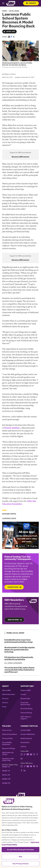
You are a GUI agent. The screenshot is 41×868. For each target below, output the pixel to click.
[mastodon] (34, 766)
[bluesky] (31, 754)
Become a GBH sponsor (20, 157)
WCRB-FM (6, 783)
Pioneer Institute (12, 428)
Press (4, 707)
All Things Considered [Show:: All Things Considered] (13, 663)
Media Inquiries (26, 738)
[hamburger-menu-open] (4, 3)
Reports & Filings (9, 748)
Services (5, 699)
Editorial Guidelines (10, 734)
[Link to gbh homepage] (11, 3)
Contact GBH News (28, 734)
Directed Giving (26, 709)
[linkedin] (22, 758)
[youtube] (28, 754)
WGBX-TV (6, 771)
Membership (25, 699)
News (5, 11)
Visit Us (23, 747)
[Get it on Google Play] (32, 546)
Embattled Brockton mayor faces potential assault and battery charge (18, 641)
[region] (20, 832)
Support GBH (26, 690)
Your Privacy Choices (21, 864)
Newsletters (25, 742)
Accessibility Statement (7, 743)
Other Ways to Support (26, 718)
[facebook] (37, 754)
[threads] (34, 754)
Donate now (13, 587)
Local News (14, 11)
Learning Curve (9, 518)
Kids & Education (9, 694)
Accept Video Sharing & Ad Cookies (20, 850)
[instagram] (22, 754)
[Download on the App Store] (21, 546)
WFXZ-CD (6, 775)
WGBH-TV (6, 767)
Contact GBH (26, 730)
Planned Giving (26, 713)
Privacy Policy (7, 738)
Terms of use (7, 730)
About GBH (6, 690)
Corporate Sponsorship (25, 704)
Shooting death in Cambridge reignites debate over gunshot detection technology (20, 650)
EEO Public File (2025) (8, 754)
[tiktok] (25, 754)
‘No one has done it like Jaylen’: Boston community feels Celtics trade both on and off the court (19, 670)
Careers (5, 703)
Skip (20, 857)
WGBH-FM (6, 779)
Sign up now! (13, 620)
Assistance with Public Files (8, 760)
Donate (31, 3)
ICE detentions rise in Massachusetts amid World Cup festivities (19, 658)
